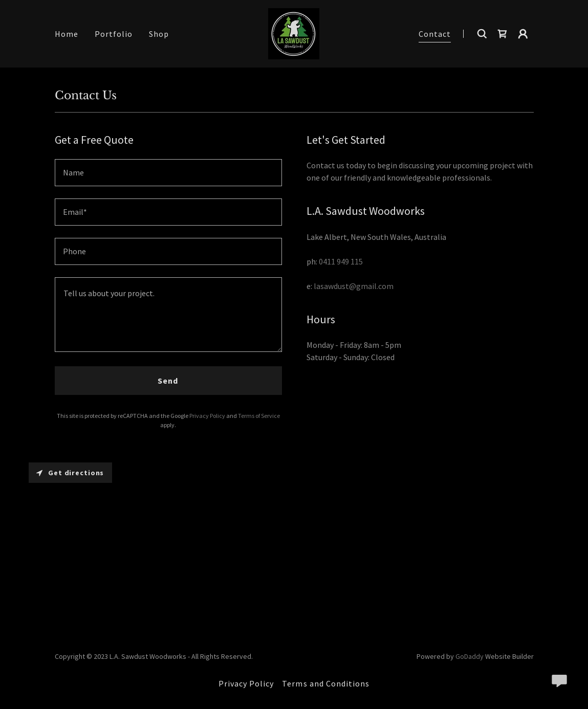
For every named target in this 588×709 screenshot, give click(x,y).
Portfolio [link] (114, 34)
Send (168, 381)
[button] (523, 34)
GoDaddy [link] (470, 656)
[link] (294, 33)
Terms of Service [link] (259, 416)
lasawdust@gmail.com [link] (354, 286)
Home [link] (67, 34)
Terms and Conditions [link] (325, 683)
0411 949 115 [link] (341, 261)
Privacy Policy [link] (207, 416)
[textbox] (168, 173)
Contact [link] (435, 34)
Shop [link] (159, 34)
